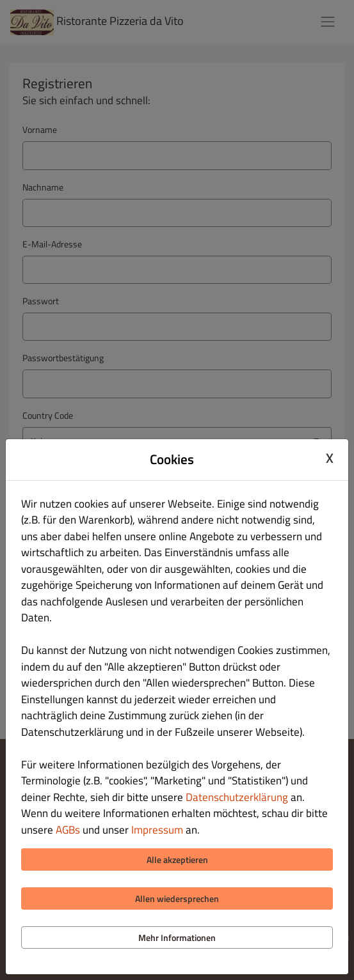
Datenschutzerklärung (237, 797)
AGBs (68, 830)
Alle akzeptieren (177, 859)
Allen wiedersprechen (177, 898)
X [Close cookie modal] (330, 458)
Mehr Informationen (177, 937)
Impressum (157, 830)
